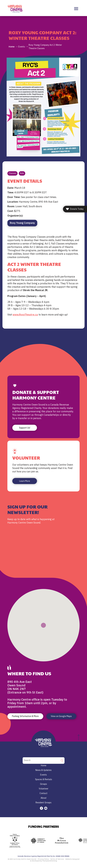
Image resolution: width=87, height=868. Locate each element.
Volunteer (44, 789)
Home (12, 47)
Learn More (25, 481)
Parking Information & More (25, 716)
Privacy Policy (43, 859)
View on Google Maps (61, 716)
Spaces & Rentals (44, 779)
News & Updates (43, 770)
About (44, 798)
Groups (43, 784)
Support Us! (25, 428)
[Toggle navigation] (76, 9)
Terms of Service (57, 859)
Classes (12, 173)
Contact (43, 793)
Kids (22, 173)
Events (22, 47)
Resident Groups (43, 803)
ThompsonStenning (50, 861)
